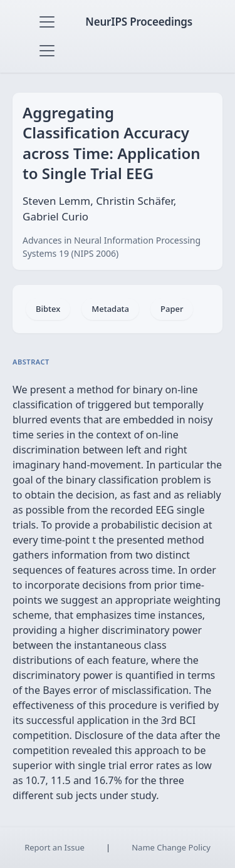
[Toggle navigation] (47, 22)
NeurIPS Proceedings (139, 22)
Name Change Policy (171, 847)
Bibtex (48, 309)
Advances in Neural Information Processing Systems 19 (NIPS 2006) (112, 247)
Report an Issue (55, 847)
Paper (172, 309)
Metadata (110, 309)
